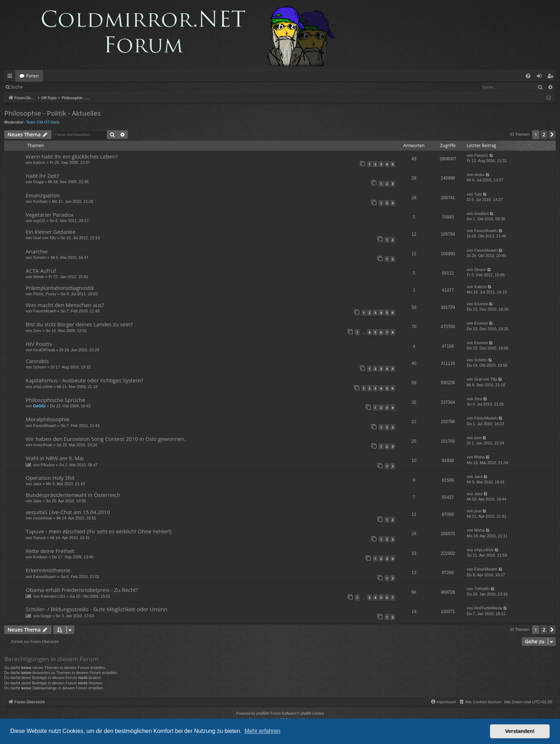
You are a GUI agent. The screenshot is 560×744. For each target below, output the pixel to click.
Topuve (39, 538)
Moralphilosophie (48, 419)
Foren (32, 76)
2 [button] (544, 134)
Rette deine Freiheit (50, 551)
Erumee (481, 304)
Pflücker (48, 465)
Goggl (38, 182)
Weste (39, 277)
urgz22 (39, 221)
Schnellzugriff (11, 77)
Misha (479, 457)
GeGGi (39, 406)
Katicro (39, 162)
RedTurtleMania (488, 608)
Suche (17, 87)
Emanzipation (43, 195)
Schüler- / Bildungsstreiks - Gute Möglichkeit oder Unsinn (97, 609)
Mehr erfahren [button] (262, 731)
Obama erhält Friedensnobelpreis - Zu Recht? (82, 590)
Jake (37, 484)
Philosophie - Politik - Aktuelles (52, 113)
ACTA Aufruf (41, 271)
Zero (37, 331)
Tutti (478, 194)
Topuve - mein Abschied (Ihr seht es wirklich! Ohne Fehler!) (99, 531)
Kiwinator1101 (53, 596)
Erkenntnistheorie (48, 570)
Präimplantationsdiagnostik (60, 288)
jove (478, 438)
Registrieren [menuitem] (552, 77)
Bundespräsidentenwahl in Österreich (73, 495)
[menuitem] (528, 76)
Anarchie (37, 251)
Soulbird (481, 213)
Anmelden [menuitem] (541, 77)
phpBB (261, 713)
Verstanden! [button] (520, 731)
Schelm (40, 257)
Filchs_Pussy (45, 294)
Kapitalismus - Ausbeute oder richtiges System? (84, 380)
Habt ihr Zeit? (42, 176)
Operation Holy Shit (50, 478)
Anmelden (43, 87)
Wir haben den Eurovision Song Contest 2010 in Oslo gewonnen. (106, 439)
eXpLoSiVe (43, 387)
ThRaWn (482, 589)
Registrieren (76, 87)
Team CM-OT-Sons (43, 122)
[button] (552, 135)
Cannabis (37, 361)
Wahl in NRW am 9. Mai (55, 458)
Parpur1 (481, 155)
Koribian (40, 201)
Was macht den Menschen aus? (65, 305)
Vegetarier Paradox (50, 215)
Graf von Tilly (45, 238)
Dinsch (480, 270)
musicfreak (43, 445)
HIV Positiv (39, 344)
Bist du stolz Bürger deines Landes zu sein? (79, 324)
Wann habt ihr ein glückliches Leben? (72, 156)
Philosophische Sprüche (56, 400)
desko (479, 175)
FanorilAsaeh (486, 231)
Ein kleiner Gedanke (51, 232)
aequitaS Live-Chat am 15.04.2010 (68, 512)
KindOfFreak (44, 350)
